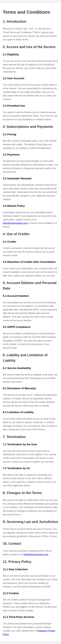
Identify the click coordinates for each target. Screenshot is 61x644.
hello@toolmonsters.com (15, 223)
